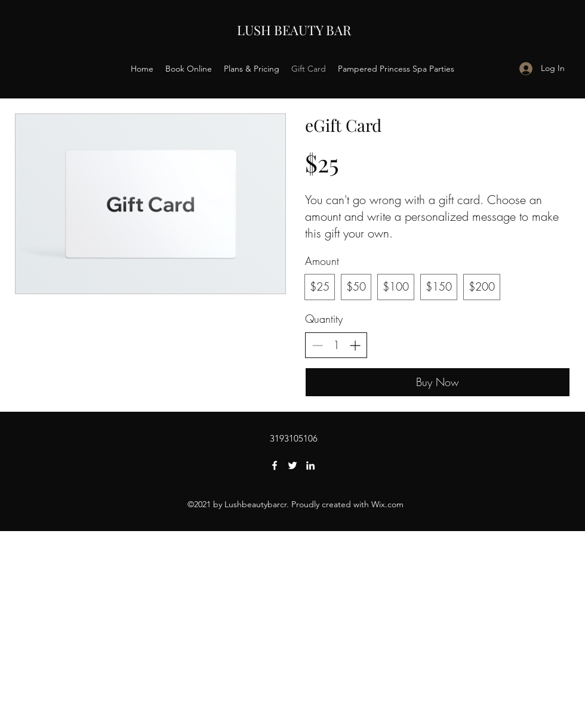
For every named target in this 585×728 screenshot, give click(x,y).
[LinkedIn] (310, 465)
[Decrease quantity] (317, 345)
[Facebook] (275, 465)
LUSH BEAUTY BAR (294, 30)
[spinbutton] (336, 345)
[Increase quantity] (355, 345)
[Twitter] (292, 465)
